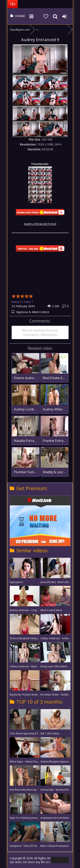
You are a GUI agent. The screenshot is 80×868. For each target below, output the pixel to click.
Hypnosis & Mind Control (33, 312)
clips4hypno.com (18, 16)
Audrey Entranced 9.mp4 (40, 224)
